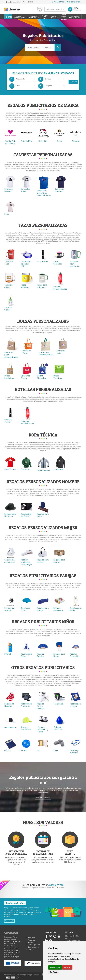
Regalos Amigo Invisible (41, 706)
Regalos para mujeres (43, 561)
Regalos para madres (59, 561)
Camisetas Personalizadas (33, 17)
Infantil (8, 654)
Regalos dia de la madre (10, 561)
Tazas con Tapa (9, 263)
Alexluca (76, 141)
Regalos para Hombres (10, 515)
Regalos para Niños (59, 655)
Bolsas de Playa (27, 352)
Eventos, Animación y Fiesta (43, 729)
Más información (43, 798)
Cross (59, 141)
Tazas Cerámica (58, 263)
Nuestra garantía (34, 945)
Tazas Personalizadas (43, 225)
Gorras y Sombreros (26, 728)
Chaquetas (25, 469)
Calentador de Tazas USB (26, 264)
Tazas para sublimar (42, 286)
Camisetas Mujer (25, 190)
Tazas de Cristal (8, 286)
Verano (24, 750)
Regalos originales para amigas (26, 562)
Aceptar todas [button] (55, 967)
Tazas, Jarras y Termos (64, 17)
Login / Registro (74, 2)
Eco (39, 750)
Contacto (31, 949)
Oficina (8, 750)
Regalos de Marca (45, 17)
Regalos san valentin (10, 609)
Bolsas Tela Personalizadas (46, 353)
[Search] (55, 9)
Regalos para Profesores (27, 705)
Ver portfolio (9, 921)
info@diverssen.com (13, 2)
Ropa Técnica (10, 469)
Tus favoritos (58, 2)
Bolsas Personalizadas (43, 321)
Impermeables (44, 470)
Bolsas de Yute (61, 352)
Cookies (36, 975)
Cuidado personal (58, 728)
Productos (31, 938)
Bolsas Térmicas (58, 377)
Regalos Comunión (74, 655)
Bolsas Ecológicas (9, 377)
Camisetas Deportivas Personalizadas (44, 193)
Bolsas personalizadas (19, 17)
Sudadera (59, 469)
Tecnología (58, 704)
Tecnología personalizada (75, 17)
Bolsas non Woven (26, 377)
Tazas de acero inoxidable (75, 264)
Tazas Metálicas (25, 286)
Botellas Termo (8, 421)
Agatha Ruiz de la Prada (10, 142)
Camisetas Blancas (9, 190)
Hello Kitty (43, 141)
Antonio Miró (27, 141)
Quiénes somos (33, 947)
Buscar (73, 82)
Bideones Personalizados (27, 422)
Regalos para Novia (76, 609)
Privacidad (20, 975)
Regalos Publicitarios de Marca (43, 105)
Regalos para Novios (43, 609)
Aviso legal (29, 975)
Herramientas (11, 727)
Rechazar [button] (67, 967)
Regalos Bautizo (41, 655)
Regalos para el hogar (76, 705)
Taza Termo (42, 262)
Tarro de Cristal (8, 309)
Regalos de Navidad (9, 705)
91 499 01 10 (28, 2)
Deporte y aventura (74, 751)
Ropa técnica (43, 435)
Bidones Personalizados (60, 288)
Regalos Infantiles (54, 17)
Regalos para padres (43, 515)
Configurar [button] (54, 972)
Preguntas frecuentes (32, 941)
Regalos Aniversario (58, 609)
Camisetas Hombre (60, 190)
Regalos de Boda (26, 609)
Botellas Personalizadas (43, 389)
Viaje (56, 750)
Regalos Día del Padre (26, 515)
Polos (7, 214)
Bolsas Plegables (41, 377)
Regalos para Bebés (27, 655)
